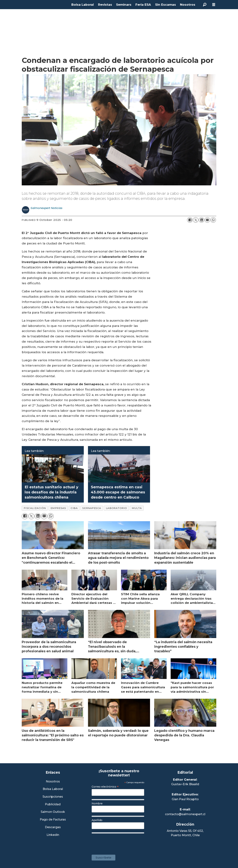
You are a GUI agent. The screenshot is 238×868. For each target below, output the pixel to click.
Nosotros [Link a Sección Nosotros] (53, 782)
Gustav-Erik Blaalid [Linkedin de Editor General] (185, 784)
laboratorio (116, 508)
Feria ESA (143, 5)
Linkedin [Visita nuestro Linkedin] (53, 835)
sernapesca (92, 508)
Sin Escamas (166, 5)
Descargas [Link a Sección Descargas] (53, 827)
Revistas (105, 5)
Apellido (97, 820)
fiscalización (35, 508)
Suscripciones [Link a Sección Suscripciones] (53, 797)
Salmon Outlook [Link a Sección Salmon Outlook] (53, 812)
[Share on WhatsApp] (213, 220)
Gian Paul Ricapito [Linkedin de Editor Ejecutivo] (185, 799)
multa (137, 508)
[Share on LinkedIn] (201, 220)
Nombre (97, 803)
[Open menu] (214, 5)
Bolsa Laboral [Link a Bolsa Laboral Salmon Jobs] (53, 789)
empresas (58, 508)
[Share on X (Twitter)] (196, 220)
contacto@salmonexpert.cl (185, 814)
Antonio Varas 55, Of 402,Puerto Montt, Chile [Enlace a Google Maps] (185, 833)
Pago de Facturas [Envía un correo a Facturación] (53, 820)
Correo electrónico (105, 787)
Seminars (124, 5)
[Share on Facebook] (190, 220)
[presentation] (119, 842)
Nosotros (188, 5)
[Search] (205, 5)
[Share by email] (207, 220)
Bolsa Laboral (83, 5)
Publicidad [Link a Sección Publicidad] (53, 804)
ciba (74, 508)
